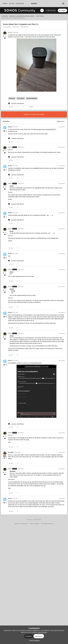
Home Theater (40, 16)
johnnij (10, 32)
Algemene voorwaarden (21, 524)
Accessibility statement (47, 524)
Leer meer (12, 3)
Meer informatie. (43, 632)
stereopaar (12, 98)
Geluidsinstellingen (32, 98)
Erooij (10, 127)
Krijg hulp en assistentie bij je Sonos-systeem (22, 16)
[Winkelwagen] (63, 3)
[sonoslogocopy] (34, 4)
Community (5, 16)
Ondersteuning (20, 3)
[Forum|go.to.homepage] (20, 10)
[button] (2, 11)
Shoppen (5, 3)
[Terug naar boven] (64, 521)
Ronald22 (11, 452)
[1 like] (16, 104)
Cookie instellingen (34, 524)
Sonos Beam (21, 98)
